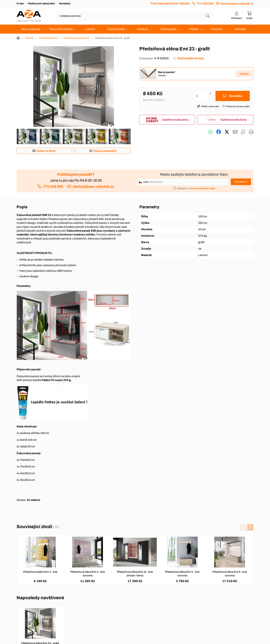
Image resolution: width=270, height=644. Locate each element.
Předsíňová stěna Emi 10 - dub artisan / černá (135, 574)
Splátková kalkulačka (175, 120)
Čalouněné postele (61, 29)
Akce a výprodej (31, 29)
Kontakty (65, 3)
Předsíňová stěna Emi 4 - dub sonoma (88, 574)
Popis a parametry (105, 151)
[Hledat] (208, 16)
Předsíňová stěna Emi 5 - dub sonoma (182, 574)
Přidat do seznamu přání (238, 106)
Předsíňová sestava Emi (77, 38)
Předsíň (194, 29)
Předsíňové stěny (49, 38)
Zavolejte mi (241, 182)
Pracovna (217, 29)
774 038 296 (205, 4)
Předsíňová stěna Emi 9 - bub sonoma (230, 574)
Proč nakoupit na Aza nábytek (170, 3)
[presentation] (127, 136)
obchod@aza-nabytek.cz (237, 4)
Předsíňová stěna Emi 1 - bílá (40, 572)
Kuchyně (143, 29)
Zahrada (240, 29)
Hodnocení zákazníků (41, 3)
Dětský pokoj (169, 29)
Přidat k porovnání (210, 106)
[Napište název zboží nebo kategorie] (134, 16)
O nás (20, 3)
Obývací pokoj (116, 29)
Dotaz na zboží (46, 151)
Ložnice (90, 29)
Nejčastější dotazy (191, 58)
